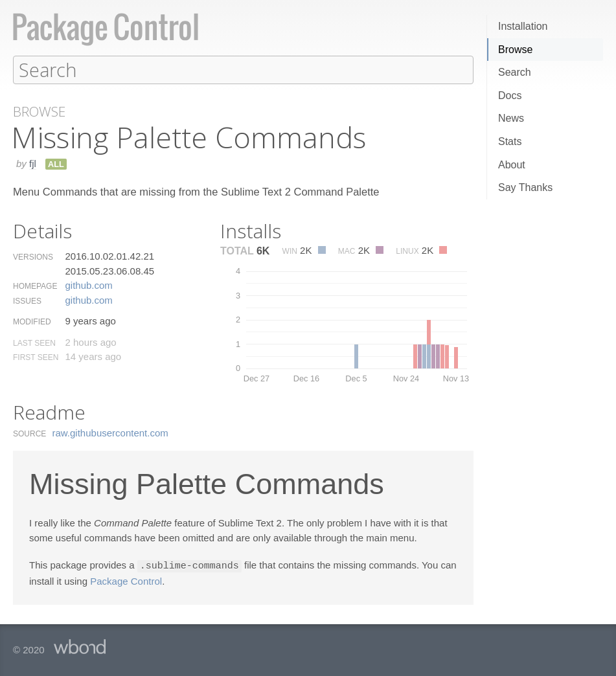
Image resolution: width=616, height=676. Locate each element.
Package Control (126, 580)
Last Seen (34, 343)
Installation (523, 26)
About (512, 165)
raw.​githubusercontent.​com (110, 432)
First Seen (36, 357)
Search (515, 72)
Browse (515, 50)
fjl (33, 163)
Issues (27, 300)
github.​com (88, 285)
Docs (510, 96)
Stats (510, 141)
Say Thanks (525, 187)
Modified (32, 321)
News (511, 118)
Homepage (35, 286)
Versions (33, 256)
